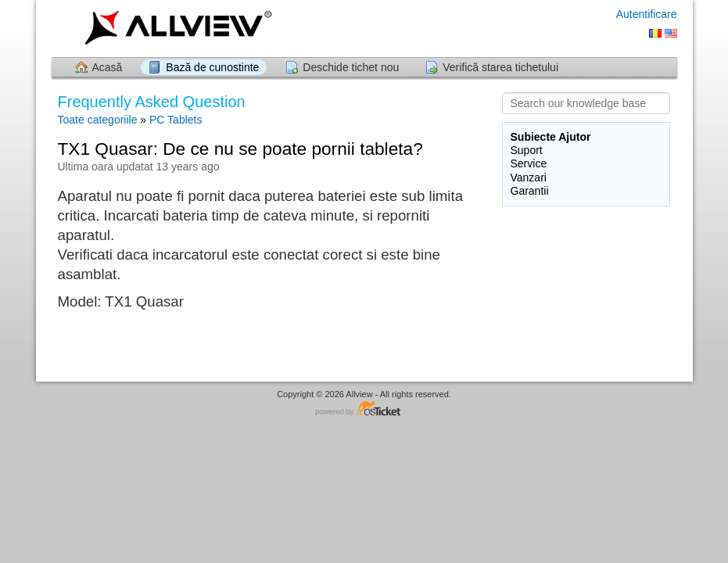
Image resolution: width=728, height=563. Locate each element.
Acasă (108, 67)
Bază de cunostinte (212, 67)
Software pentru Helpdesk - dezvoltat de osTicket (364, 409)
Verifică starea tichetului (500, 67)
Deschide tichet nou (351, 67)
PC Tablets (176, 120)
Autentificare (647, 14)
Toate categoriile (98, 120)
